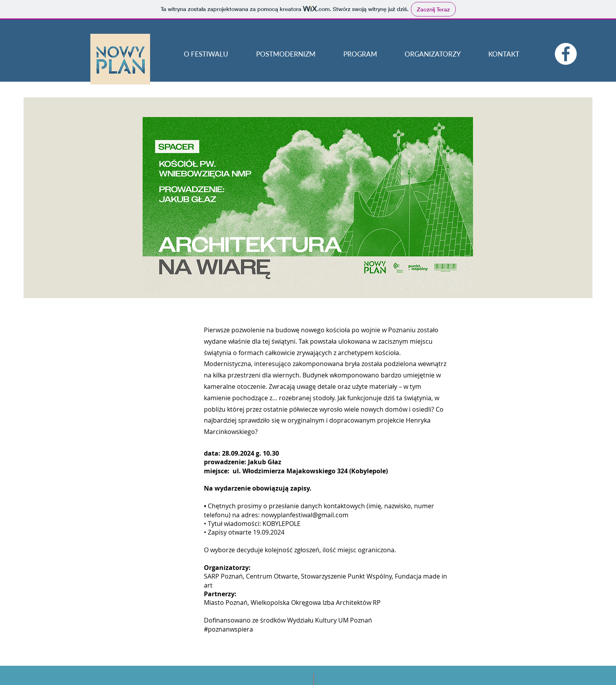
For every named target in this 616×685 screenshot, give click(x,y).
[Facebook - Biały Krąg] (566, 54)
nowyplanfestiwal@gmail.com (305, 515)
